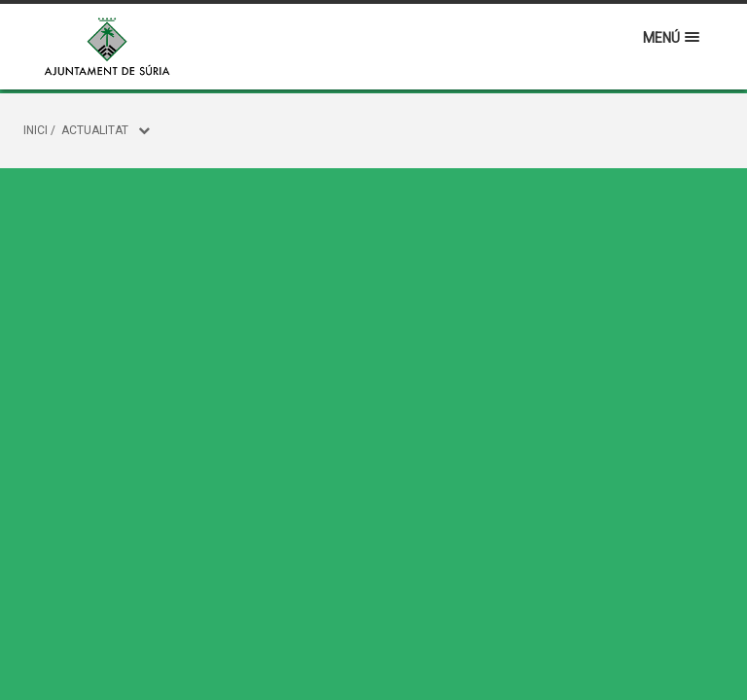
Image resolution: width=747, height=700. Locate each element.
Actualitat (95, 130)
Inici (36, 130)
